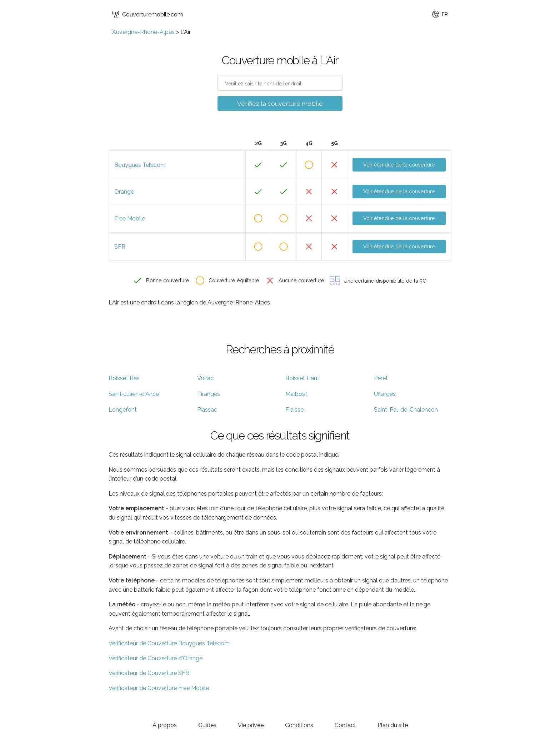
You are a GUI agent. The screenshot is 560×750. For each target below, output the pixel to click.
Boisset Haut (302, 378)
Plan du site (393, 725)
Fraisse (294, 410)
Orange (124, 192)
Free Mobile (130, 218)
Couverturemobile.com (147, 14)
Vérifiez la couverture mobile (280, 103)
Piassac (207, 410)
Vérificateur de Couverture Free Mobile (159, 688)
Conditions (299, 725)
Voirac (205, 378)
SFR (120, 247)
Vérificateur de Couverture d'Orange (156, 658)
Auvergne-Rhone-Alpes (143, 32)
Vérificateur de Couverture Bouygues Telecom (169, 643)
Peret (381, 378)
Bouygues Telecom (140, 165)
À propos (165, 725)
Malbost (296, 394)
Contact (345, 725)
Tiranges (209, 394)
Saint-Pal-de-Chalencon (406, 410)
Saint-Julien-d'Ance (134, 394)
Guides (207, 725)
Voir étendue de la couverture (399, 165)
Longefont (123, 410)
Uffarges (385, 394)
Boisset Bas (124, 378)
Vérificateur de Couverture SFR (149, 673)
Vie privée (251, 725)
